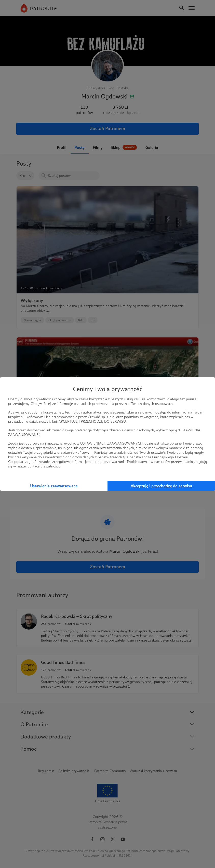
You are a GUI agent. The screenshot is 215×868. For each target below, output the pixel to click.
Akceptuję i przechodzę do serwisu (161, 486)
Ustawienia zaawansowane (54, 486)
